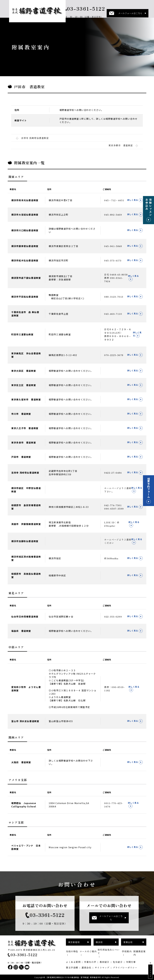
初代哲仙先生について (109, 951)
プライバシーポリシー (125, 967)
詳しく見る (135, 200)
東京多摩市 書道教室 (123, 145)
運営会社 (86, 967)
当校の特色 (72, 951)
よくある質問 (73, 962)
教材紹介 (105, 962)
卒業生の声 (90, 962)
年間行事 (131, 962)
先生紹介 (118, 962)
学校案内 (127, 951)
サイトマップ (102, 967)
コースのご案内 (88, 951)
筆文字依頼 (72, 967)
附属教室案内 (140, 953)
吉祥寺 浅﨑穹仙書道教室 (32, 138)
